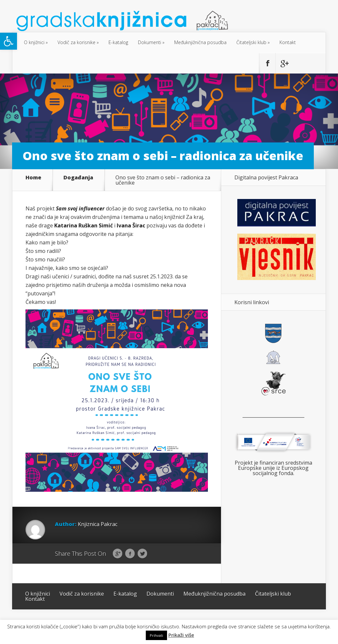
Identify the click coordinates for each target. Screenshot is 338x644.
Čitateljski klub (251, 42)
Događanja (78, 178)
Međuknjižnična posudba (200, 42)
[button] (8, 41)
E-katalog (118, 42)
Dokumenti (150, 42)
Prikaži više (181, 635)
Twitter (142, 554)
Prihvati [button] (156, 635)
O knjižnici (34, 42)
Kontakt (288, 42)
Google (118, 554)
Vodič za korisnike (76, 42)
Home (33, 178)
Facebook (130, 554)
